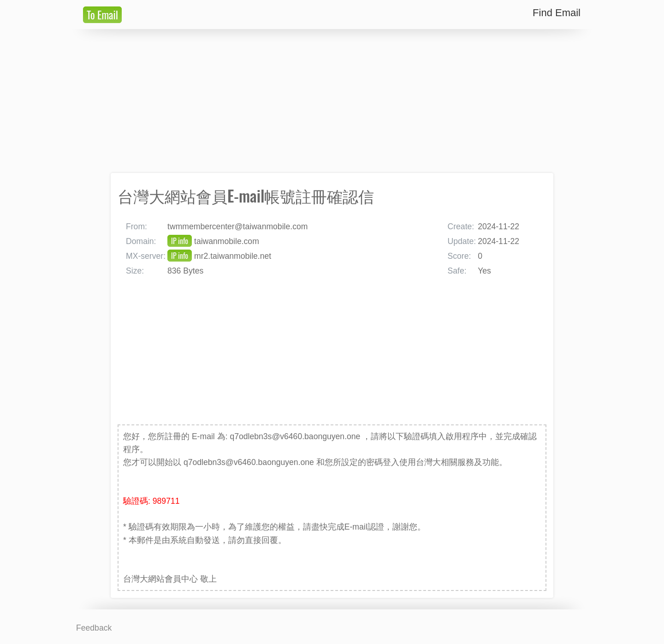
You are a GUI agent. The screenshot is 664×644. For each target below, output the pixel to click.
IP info (180, 241)
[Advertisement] (332, 101)
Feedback (94, 628)
